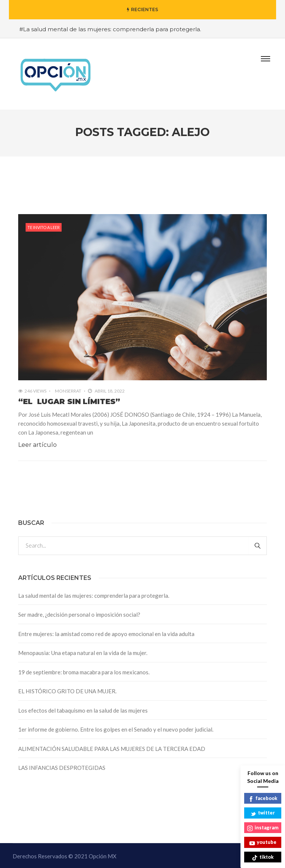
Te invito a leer (44, 227)
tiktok (263, 857)
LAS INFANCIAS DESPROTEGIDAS (62, 768)
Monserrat (68, 391)
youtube (263, 843)
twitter (263, 813)
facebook (263, 799)
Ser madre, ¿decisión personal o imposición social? (79, 614)
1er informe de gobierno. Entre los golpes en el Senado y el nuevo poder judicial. (116, 729)
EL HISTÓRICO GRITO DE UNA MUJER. (67, 691)
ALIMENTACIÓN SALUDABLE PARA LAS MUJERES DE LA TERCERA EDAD (112, 749)
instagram (263, 828)
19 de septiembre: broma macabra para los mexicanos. (84, 672)
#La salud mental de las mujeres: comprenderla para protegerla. (110, 29)
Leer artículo (37, 445)
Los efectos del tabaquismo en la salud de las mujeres (83, 710)
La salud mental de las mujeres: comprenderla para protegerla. (94, 596)
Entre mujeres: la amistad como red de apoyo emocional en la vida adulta (106, 634)
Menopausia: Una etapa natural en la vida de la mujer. (83, 653)
